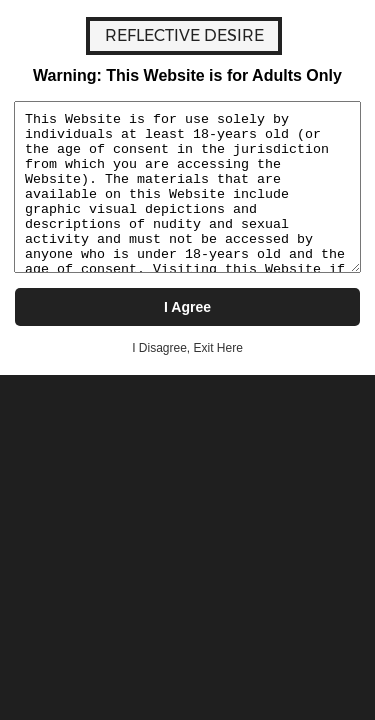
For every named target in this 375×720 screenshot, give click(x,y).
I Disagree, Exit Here (187, 348)
